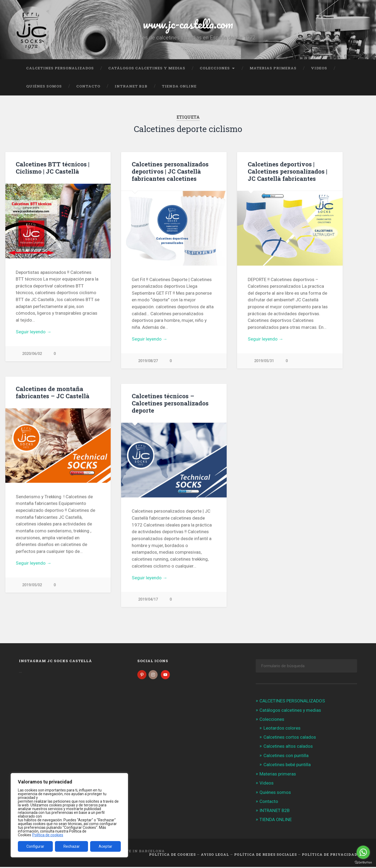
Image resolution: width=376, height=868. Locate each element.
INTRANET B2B (131, 86)
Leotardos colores (282, 729)
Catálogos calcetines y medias (147, 68)
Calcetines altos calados (288, 747)
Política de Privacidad (330, 855)
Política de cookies (48, 835)
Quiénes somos (44, 86)
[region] (69, 815)
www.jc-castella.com (188, 24)
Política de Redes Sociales (265, 855)
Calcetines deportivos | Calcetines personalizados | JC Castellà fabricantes (287, 171)
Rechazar (72, 846)
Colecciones (215, 68)
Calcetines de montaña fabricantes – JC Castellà (53, 392)
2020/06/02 (32, 354)
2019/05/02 (32, 585)
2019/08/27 (148, 361)
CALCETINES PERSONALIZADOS (60, 68)
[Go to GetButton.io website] (363, 863)
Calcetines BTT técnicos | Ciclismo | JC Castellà (53, 168)
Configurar (35, 846)
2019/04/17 (148, 600)
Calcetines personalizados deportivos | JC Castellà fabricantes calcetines (170, 171)
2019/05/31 (264, 361)
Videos (319, 68)
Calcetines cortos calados (290, 738)
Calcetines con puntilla (286, 757)
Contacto (88, 86)
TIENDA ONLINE (179, 86)
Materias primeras (273, 68)
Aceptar (105, 846)
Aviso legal (215, 855)
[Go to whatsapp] (363, 852)
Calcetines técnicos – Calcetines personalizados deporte (170, 403)
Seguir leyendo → (33, 332)
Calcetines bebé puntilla (287, 766)
